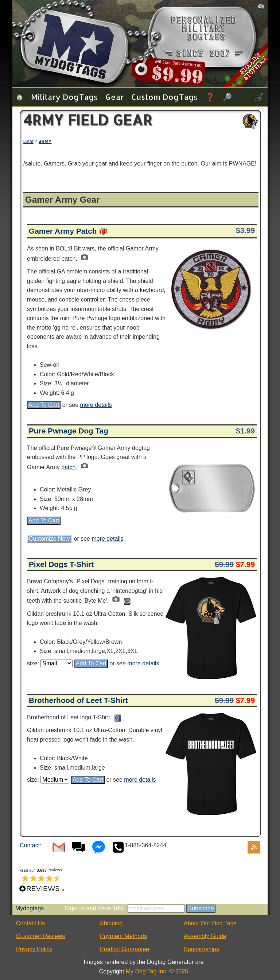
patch (68, 467)
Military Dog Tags (64, 97)
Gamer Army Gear (63, 200)
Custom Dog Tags (164, 97)
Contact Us (30, 923)
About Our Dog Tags (210, 923)
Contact (30, 845)
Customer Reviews (40, 936)
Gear (114, 97)
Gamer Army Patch (63, 231)
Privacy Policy (34, 949)
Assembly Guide (205, 936)
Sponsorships (201, 949)
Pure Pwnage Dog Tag (69, 431)
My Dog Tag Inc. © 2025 (157, 971)
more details (96, 405)
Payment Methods (123, 936)
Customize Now (49, 539)
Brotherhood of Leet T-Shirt (78, 700)
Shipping (111, 923)
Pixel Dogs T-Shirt (61, 564)
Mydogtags (30, 908)
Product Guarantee (125, 949)
